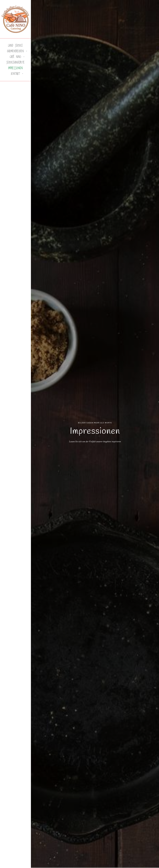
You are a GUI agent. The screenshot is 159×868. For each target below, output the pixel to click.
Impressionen (15, 68)
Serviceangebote (15, 63)
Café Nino (15, 57)
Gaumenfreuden (15, 51)
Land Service (15, 46)
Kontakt (15, 74)
